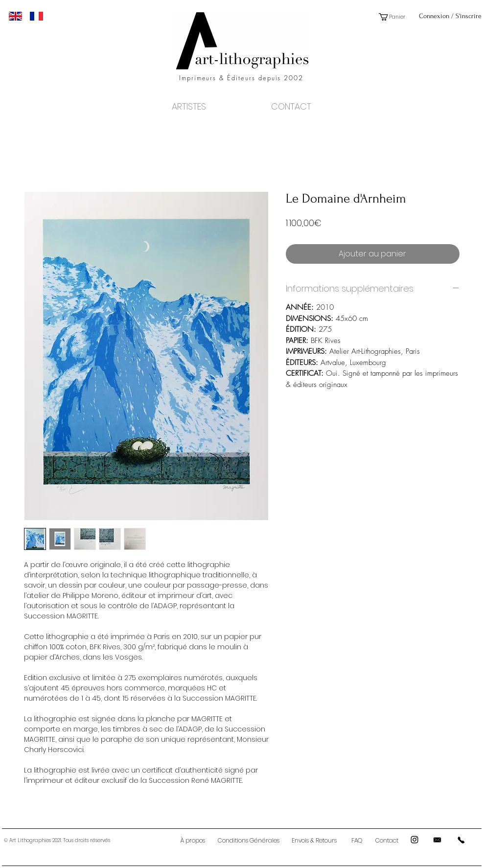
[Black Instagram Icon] (414, 840)
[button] (395, 17)
